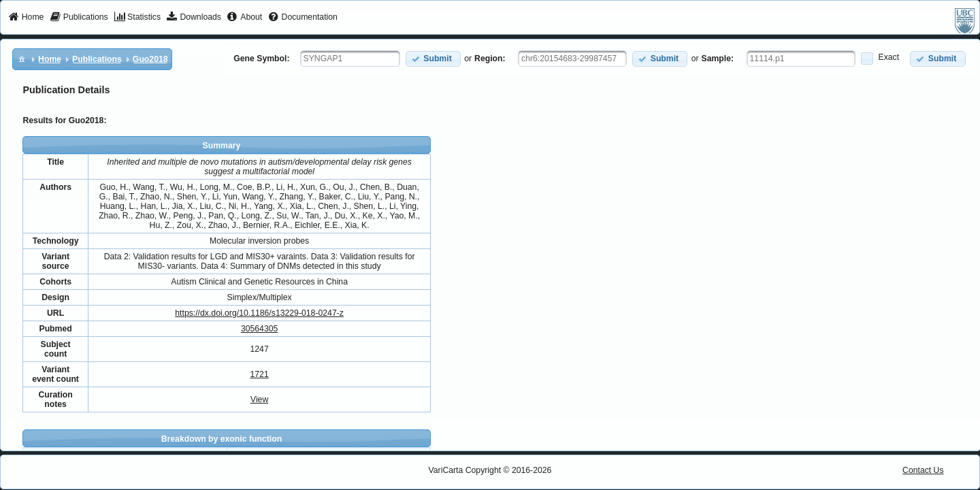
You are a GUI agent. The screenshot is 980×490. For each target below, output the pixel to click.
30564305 (259, 329)
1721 (259, 374)
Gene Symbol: (261, 59)
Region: (490, 59)
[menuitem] (26, 18)
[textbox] (350, 59)
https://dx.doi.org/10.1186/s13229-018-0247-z (259, 313)
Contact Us (923, 470)
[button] (433, 59)
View (259, 399)
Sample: (718, 59)
